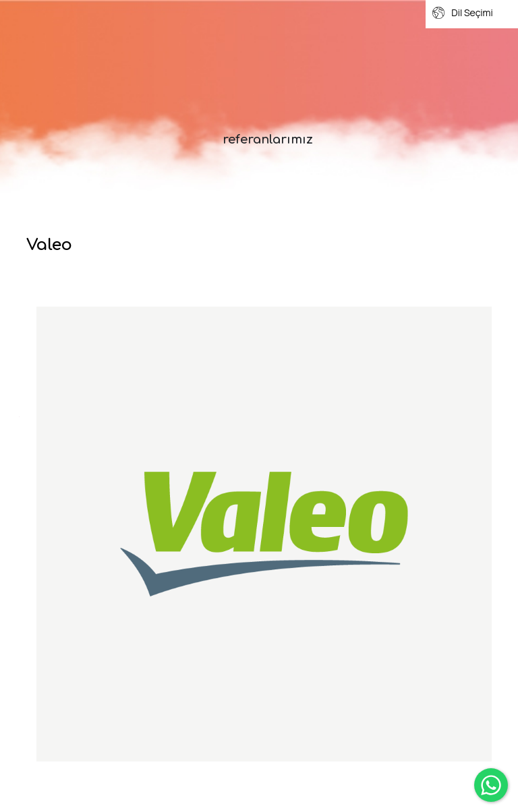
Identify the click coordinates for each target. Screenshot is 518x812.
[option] (264, 534)
